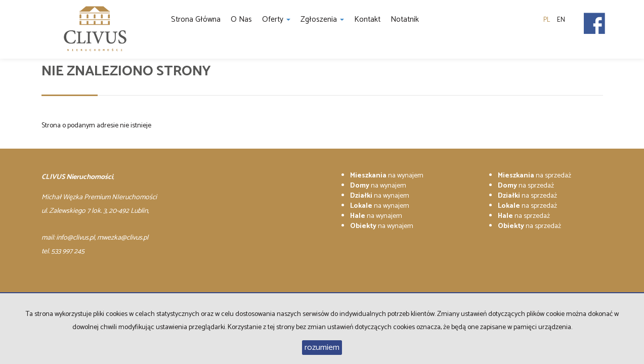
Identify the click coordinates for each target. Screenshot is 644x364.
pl (547, 20)
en (561, 20)
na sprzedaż (534, 176)
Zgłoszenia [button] (322, 19)
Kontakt (367, 19)
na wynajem (387, 176)
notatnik (405, 19)
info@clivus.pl (75, 238)
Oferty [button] (276, 19)
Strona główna (196, 19)
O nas (241, 19)
